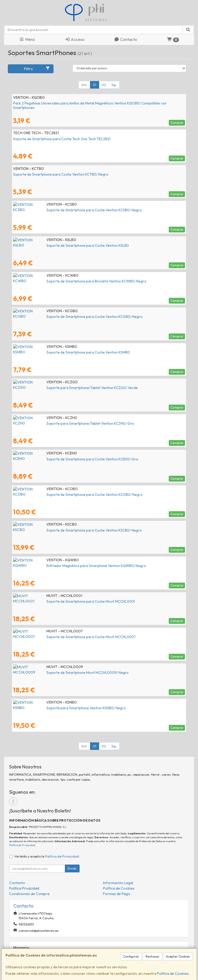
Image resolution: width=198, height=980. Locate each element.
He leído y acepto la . (47, 856)
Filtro (37, 69)
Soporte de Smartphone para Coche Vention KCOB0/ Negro (61, 495)
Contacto (126, 39)
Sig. (114, 85)
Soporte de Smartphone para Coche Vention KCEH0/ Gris (59, 459)
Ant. (84, 85)
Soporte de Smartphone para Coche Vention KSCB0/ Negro (61, 530)
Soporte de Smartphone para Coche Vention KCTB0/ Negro (61, 174)
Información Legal (118, 883)
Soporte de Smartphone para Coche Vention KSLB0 (54, 245)
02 (104, 85)
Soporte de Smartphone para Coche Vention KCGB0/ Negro (61, 317)
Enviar (72, 868)
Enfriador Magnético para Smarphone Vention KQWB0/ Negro (63, 566)
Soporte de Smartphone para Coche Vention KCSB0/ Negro (61, 210)
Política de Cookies (173, 973)
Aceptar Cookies (178, 956)
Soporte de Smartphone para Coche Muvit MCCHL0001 (57, 601)
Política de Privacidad (22, 845)
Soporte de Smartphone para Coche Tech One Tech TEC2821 (62, 139)
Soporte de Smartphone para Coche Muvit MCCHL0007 (58, 637)
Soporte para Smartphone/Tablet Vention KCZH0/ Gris (57, 423)
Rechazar (152, 956)
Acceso (75, 39)
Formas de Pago (117, 894)
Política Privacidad (24, 888)
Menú (27, 39)
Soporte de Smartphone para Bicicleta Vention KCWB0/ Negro (63, 281)
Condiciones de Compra (29, 894)
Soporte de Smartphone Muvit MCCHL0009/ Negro (54, 673)
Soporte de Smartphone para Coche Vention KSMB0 (55, 352)
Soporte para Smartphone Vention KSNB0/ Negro (53, 708)
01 (95, 85)
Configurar (131, 956)
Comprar (177, 123)
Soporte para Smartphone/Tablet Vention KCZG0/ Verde (59, 388)
